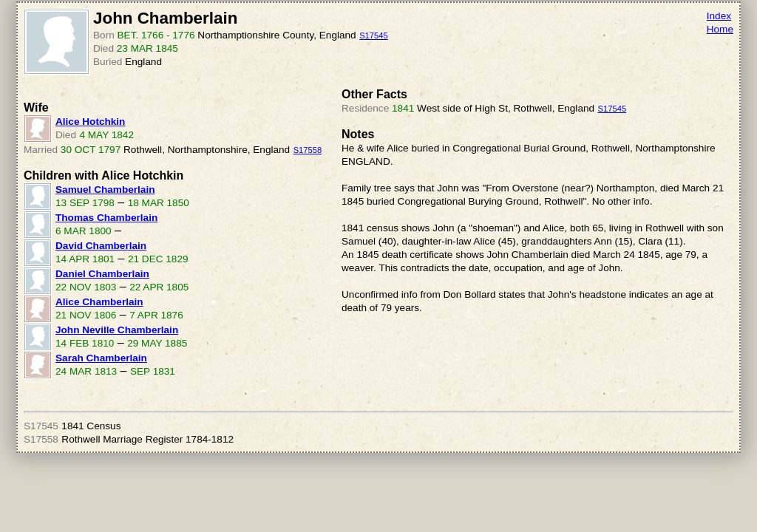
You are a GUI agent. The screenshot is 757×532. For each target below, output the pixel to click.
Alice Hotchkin (90, 122)
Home (720, 29)
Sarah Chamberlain (101, 358)
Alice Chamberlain (99, 302)
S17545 (374, 35)
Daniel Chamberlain (102, 274)
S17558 (308, 150)
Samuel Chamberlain (105, 190)
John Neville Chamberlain (117, 330)
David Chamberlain (101, 246)
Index (719, 16)
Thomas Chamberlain (106, 218)
